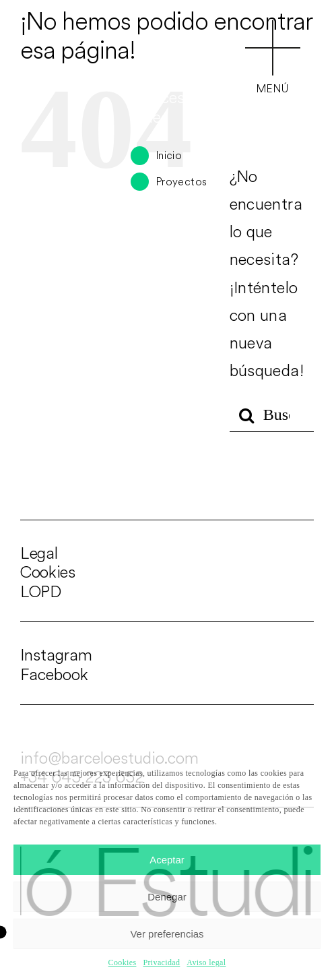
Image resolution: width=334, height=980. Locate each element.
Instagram (56, 654)
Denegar (167, 897)
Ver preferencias (167, 934)
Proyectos (181, 181)
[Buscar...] (272, 415)
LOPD (41, 591)
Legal (39, 553)
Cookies (123, 962)
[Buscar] (246, 415)
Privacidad (161, 962)
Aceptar (167, 860)
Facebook (54, 674)
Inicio (169, 155)
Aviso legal (206, 962)
